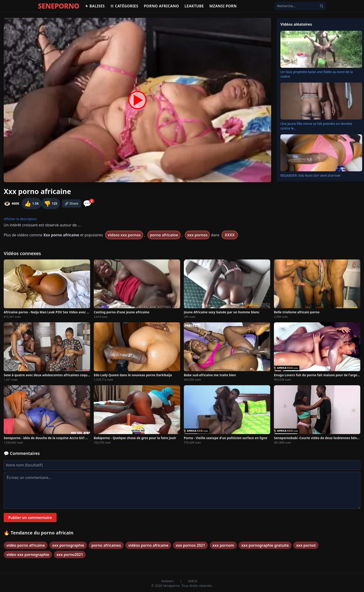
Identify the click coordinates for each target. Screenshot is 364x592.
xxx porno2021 (70, 555)
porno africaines (106, 545)
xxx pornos (197, 235)
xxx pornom (223, 545)
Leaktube (194, 6)
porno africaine (164, 235)
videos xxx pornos (124, 235)
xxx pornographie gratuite (265, 545)
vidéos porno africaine (148, 545)
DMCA (193, 581)
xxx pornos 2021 (190, 545)
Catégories (124, 6)
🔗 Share (71, 203)
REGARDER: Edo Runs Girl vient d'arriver (311, 175)
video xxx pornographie (28, 555)
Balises (95, 6)
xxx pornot (306, 545)
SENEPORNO (59, 6)
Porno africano (161, 6)
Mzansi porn (223, 6)
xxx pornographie (68, 545)
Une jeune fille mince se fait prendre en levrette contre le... (316, 126)
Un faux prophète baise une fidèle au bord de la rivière (317, 74)
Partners (168, 581)
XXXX (230, 235)
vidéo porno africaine (26, 545)
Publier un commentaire (30, 518)
